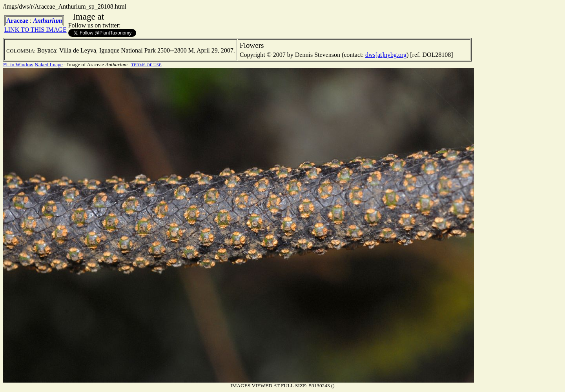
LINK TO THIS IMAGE (36, 30)
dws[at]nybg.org (386, 55)
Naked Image (48, 64)
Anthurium (47, 21)
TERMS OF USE (146, 65)
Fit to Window (18, 64)
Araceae (17, 21)
